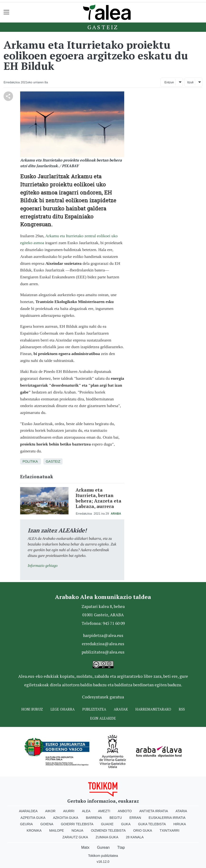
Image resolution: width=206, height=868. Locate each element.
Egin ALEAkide (103, 718)
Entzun (169, 82)
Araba (116, 514)
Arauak (121, 709)
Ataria (181, 811)
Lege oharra (63, 709)
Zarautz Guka (75, 837)
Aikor (50, 811)
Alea (86, 811)
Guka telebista (152, 824)
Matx (85, 847)
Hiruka (180, 824)
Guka (126, 824)
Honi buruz (32, 709)
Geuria (27, 824)
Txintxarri (169, 830)
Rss (182, 709)
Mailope (56, 830)
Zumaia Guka (107, 837)
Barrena (94, 818)
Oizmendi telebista (108, 830)
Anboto (125, 811)
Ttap (121, 847)
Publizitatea (94, 709)
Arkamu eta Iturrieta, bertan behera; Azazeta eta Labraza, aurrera (98, 498)
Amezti (104, 811)
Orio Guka (143, 830)
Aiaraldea (28, 811)
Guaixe (107, 824)
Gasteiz (103, 27)
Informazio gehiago (43, 566)
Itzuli (190, 82)
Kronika (34, 830)
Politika (30, 461)
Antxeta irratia (154, 811)
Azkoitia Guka (66, 818)
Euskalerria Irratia (167, 818)
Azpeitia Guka (33, 818)
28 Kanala (135, 837)
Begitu (116, 818)
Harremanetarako (153, 709)
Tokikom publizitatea (103, 856)
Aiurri (69, 811)
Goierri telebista (77, 824)
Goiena (47, 824)
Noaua (78, 830)
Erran (135, 818)
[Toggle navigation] (7, 12)
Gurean (103, 847)
